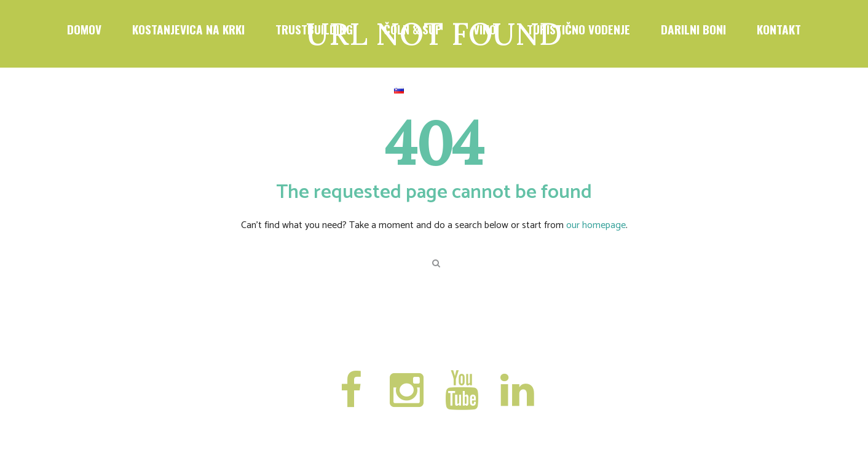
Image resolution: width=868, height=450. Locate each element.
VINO (485, 29)
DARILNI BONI (693, 29)
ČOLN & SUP (413, 29)
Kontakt (779, 29)
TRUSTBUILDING (314, 29)
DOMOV (84, 29)
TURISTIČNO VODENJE (578, 29)
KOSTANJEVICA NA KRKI (188, 29)
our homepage (596, 225)
